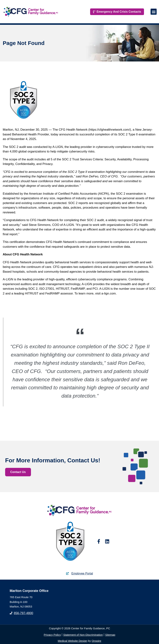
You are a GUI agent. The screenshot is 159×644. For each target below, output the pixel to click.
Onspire (96, 641)
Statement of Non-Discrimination (83, 635)
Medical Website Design (72, 641)
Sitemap (110, 635)
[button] (154, 11)
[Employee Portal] (67, 574)
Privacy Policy (52, 635)
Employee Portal (82, 573)
